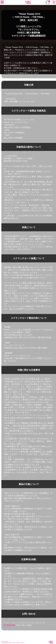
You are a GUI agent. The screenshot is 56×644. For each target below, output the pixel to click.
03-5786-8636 (10, 625)
